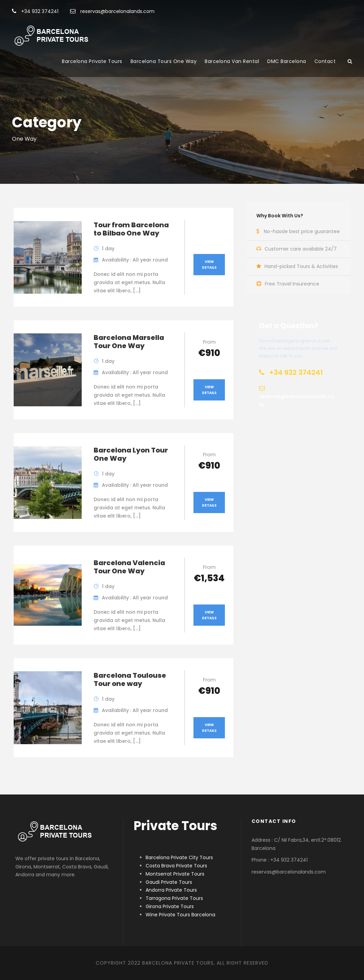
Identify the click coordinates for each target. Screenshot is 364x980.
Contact (325, 61)
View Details (209, 265)
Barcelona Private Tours (92, 61)
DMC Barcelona (287, 61)
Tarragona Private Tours (174, 898)
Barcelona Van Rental (232, 61)
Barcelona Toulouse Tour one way (130, 679)
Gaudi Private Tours (169, 882)
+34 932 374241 (35, 11)
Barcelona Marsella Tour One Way (129, 342)
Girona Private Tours (170, 906)
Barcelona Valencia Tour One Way (129, 567)
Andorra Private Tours (171, 890)
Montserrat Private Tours (175, 874)
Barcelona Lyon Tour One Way (131, 454)
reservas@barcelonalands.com (112, 11)
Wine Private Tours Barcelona (180, 915)
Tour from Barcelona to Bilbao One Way (131, 229)
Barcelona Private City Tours (179, 857)
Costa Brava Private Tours (176, 866)
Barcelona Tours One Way (164, 61)
